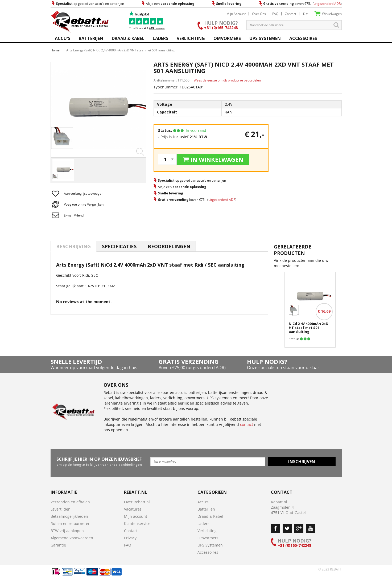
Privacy (130, 538)
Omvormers (208, 538)
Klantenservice (137, 523)
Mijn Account (236, 14)
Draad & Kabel (210, 516)
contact (247, 424)
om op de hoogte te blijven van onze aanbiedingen (99, 462)
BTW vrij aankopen (67, 531)
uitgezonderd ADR (327, 4)
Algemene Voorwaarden (72, 538)
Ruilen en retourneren (71, 523)
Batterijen (206, 509)
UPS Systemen (210, 545)
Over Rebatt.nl (137, 502)
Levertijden (61, 509)
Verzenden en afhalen (70, 502)
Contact (290, 14)
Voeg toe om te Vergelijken (84, 204)
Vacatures (133, 509)
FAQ (275, 14)
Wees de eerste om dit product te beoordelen (227, 80)
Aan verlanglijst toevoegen (84, 193)
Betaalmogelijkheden (69, 516)
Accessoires (208, 552)
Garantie (58, 545)
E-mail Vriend (74, 215)
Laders (203, 523)
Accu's (203, 502)
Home (55, 50)
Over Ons (259, 14)
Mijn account (136, 516)
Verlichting (207, 531)
